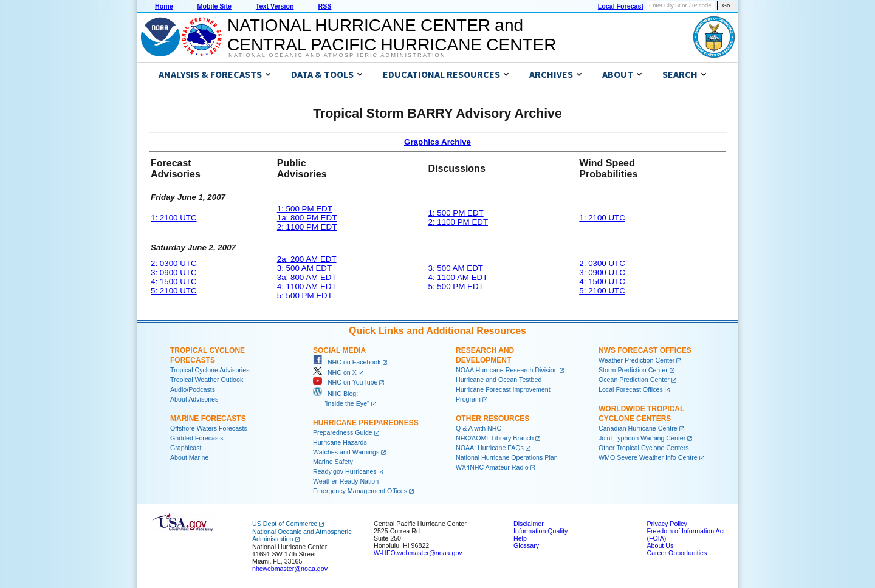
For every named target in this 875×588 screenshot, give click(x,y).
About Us (660, 545)
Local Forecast (621, 6)
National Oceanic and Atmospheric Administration (337, 55)
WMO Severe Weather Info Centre (648, 457)
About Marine (189, 457)
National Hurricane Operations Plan (507, 457)
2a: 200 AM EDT (307, 259)
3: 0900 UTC (174, 272)
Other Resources (492, 419)
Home (164, 6)
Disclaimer (529, 524)
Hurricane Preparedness (366, 423)
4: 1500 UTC (174, 282)
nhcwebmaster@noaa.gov (290, 569)
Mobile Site (214, 6)
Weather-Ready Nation (346, 481)
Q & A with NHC (479, 428)
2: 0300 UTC (174, 263)
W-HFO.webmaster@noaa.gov (418, 553)
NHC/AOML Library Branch (495, 438)
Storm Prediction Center (633, 370)
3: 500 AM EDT (304, 268)
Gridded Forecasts (197, 438)
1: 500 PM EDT (305, 209)
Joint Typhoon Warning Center (642, 438)
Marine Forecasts (208, 419)
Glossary (526, 545)
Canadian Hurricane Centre (638, 428)
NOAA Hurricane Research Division (507, 370)
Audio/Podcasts (193, 389)
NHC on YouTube (345, 382)
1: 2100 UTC (174, 218)
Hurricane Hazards (340, 442)
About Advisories (194, 399)
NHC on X (335, 372)
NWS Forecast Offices (645, 350)
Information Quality (540, 531)
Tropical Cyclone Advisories (210, 370)
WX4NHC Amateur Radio (492, 467)
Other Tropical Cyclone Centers (644, 448)
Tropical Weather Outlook (207, 380)
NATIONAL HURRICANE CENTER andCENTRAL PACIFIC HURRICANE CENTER (392, 35)
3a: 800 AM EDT (307, 277)
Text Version (275, 6)
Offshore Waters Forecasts (209, 428)
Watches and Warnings (346, 452)
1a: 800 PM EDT (307, 218)
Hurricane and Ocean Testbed (499, 380)
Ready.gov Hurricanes (345, 471)
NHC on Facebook (347, 362)
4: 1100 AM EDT (307, 286)
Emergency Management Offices (360, 491)
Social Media (339, 350)
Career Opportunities (677, 553)
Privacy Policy (667, 524)
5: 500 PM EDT (305, 296)
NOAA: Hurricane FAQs (490, 448)
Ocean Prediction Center (634, 380)
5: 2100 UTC (174, 291)
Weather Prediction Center (637, 360)
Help (520, 538)
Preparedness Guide (343, 432)
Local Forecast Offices (631, 389)
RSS (324, 6)
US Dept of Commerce (285, 524)
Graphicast (186, 448)
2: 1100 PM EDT (307, 227)
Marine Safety (333, 462)
